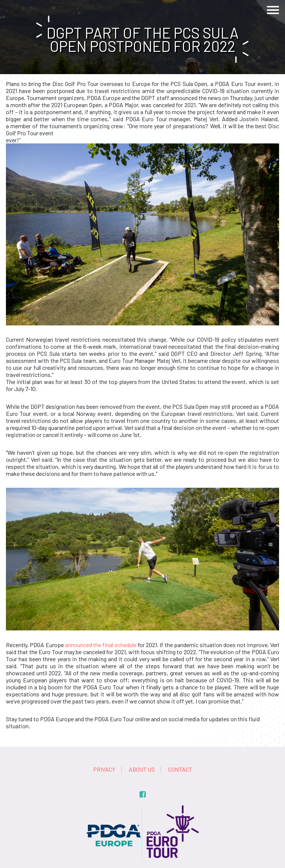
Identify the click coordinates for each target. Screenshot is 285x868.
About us (142, 769)
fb (143, 794)
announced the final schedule (101, 645)
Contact (180, 769)
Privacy (104, 769)
